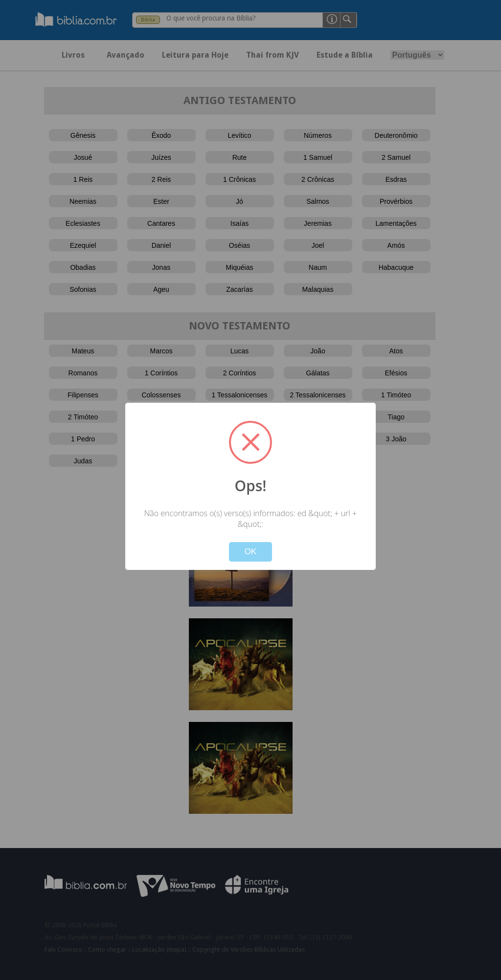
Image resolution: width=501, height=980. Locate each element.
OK (251, 552)
